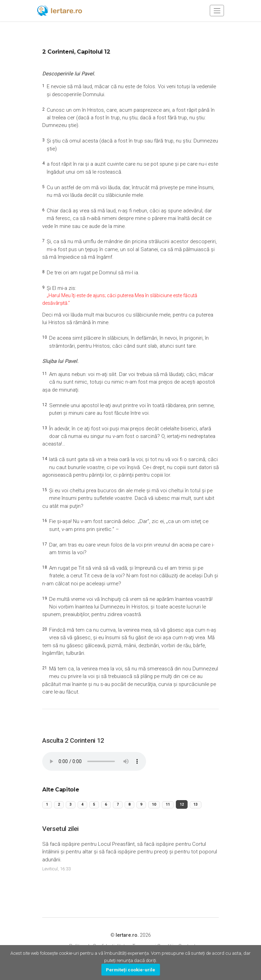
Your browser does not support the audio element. (94, 764)
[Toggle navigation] (217, 11)
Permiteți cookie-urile (130, 970)
